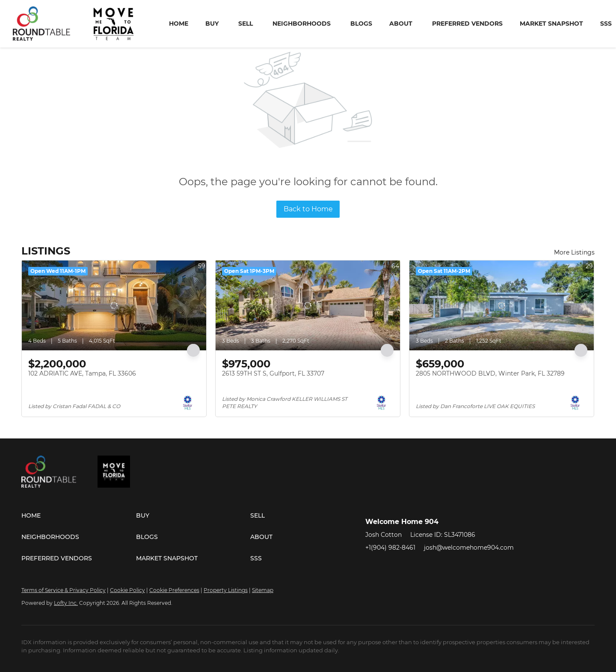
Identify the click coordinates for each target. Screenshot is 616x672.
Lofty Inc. (66, 603)
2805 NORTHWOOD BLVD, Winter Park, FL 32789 (490, 373)
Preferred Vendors (467, 24)
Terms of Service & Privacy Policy (64, 590)
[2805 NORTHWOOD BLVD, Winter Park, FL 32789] (502, 305)
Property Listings (226, 590)
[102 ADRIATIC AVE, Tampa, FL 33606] (114, 305)
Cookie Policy (127, 590)
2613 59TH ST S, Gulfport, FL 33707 (273, 373)
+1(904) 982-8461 (390, 548)
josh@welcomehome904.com (469, 548)
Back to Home (308, 209)
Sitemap (263, 590)
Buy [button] (212, 24)
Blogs (361, 24)
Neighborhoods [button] (302, 24)
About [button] (401, 24)
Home (179, 24)
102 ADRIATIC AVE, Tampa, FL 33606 (82, 373)
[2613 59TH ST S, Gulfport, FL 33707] (308, 305)
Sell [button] (246, 24)
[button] (79, 515)
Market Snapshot (551, 24)
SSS (606, 24)
